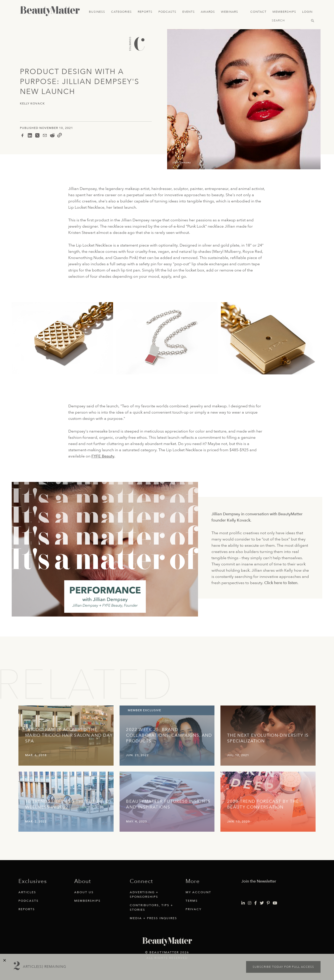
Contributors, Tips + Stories (151, 907)
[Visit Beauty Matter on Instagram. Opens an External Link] (250, 903)
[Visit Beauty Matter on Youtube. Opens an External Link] (275, 903)
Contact (258, 12)
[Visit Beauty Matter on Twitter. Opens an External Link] (262, 903)
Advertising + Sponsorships (144, 894)
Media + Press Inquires (153, 918)
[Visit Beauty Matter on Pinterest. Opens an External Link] (268, 903)
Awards (208, 12)
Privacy (194, 909)
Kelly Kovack (32, 104)
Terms (192, 901)
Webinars (230, 12)
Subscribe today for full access (283, 967)
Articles (27, 892)
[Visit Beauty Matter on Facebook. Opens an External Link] (256, 903)
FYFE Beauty (103, 456)
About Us (84, 892)
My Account (198, 892)
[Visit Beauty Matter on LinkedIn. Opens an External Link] (243, 903)
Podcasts (167, 12)
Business (97, 12)
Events (189, 12)
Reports (145, 12)
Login (307, 12)
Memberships (284, 12)
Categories (121, 12)
